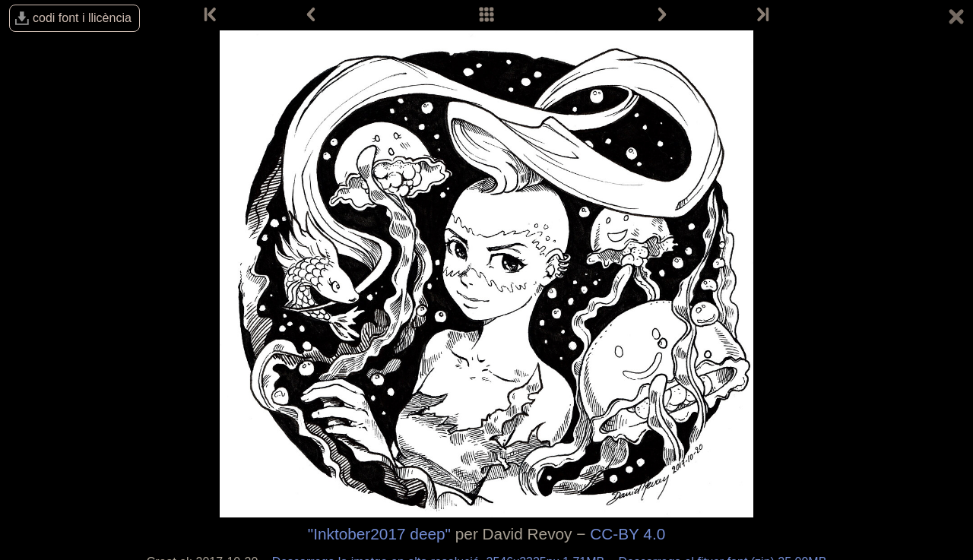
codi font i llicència (82, 18)
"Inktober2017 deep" (379, 534)
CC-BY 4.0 (628, 534)
